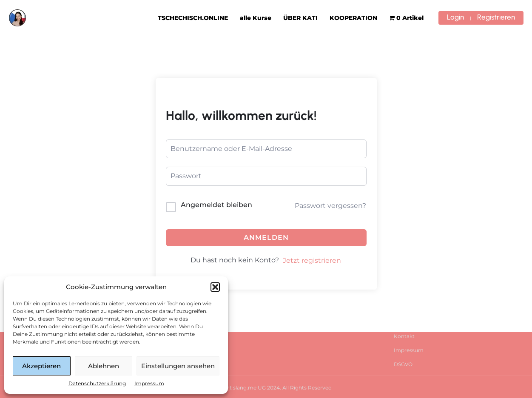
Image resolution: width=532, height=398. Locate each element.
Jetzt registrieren (312, 260)
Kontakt (404, 336)
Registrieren (496, 17)
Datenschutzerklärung (97, 383)
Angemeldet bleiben (216, 205)
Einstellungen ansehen (178, 366)
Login (455, 17)
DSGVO (403, 364)
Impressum (149, 383)
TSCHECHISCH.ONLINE (193, 18)
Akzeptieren (41, 366)
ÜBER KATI (300, 18)
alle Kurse (256, 18)
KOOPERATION (353, 18)
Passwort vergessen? (330, 206)
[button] (215, 287)
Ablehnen (104, 366)
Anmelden (266, 237)
